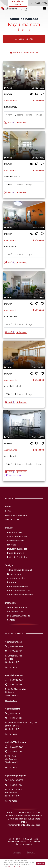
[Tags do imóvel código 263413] (24, 158)
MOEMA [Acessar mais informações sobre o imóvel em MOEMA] (8, 94)
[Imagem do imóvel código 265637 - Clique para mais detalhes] (24, 76)
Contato (11, 620)
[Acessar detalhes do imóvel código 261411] (24, 400)
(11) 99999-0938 (14, 646)
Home (8, 507)
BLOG (8, 511)
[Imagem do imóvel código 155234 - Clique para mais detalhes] (24, 285)
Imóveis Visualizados (17, 549)
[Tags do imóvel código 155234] (24, 297)
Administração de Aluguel (20, 570)
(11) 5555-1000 (14, 713)
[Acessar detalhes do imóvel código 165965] (24, 261)
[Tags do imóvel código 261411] (24, 367)
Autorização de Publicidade (20, 595)
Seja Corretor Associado (19, 616)
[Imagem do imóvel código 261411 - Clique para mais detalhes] (24, 355)
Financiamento (14, 574)
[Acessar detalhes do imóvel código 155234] (24, 331)
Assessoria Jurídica (16, 578)
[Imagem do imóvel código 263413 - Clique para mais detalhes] (24, 145)
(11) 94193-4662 (14, 780)
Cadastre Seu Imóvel (17, 536)
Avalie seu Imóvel (16, 541)
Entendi (41, 863)
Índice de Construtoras (18, 557)
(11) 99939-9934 (14, 680)
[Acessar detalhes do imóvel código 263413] (24, 191)
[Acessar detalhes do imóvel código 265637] (24, 121)
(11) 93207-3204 (14, 747)
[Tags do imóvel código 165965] (24, 228)
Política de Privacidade (16, 515)
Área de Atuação (15, 612)
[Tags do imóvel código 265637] (24, 88)
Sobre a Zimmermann (18, 607)
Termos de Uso (12, 519)
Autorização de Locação (18, 591)
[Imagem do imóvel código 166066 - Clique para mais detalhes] (24, 425)
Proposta (12, 582)
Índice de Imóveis (16, 553)
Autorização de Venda (18, 586)
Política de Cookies (14, 866)
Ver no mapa (11, 667)
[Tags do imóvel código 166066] (24, 437)
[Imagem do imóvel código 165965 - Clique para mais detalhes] (24, 215)
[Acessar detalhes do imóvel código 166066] (24, 472)
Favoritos (12, 545)
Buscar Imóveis (24, 39)
